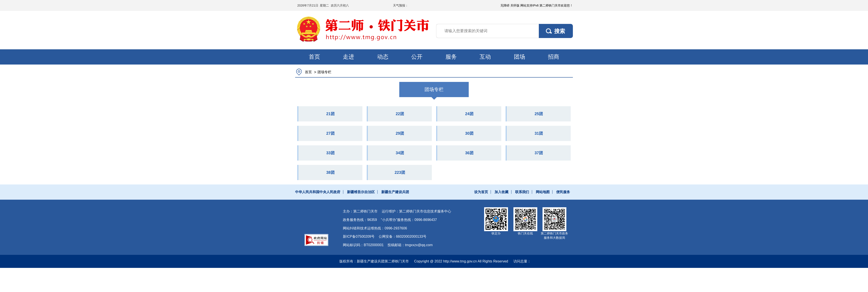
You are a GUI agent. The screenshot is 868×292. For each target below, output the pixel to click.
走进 (349, 57)
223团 (400, 173)
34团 (400, 153)
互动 (485, 57)
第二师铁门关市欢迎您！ (556, 5)
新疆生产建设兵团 (395, 192)
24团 (469, 114)
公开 (417, 57)
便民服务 (563, 192)
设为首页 (481, 192)
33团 (330, 153)
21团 (330, 114)
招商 (554, 57)
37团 (539, 153)
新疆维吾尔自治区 (361, 192)
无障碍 (505, 5)
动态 (383, 57)
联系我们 (522, 192)
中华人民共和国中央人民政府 (318, 192)
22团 (400, 114)
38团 (330, 173)
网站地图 (543, 192)
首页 (314, 57)
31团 (539, 133)
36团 (469, 153)
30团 (469, 133)
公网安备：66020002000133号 (403, 236)
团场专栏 (324, 72)
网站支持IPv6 (529, 5)
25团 (539, 114)
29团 (400, 133)
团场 (519, 57)
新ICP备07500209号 (359, 236)
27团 (330, 133)
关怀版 (515, 5)
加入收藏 (501, 192)
